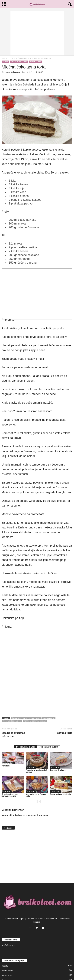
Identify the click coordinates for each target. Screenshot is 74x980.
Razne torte (35, 62)
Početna (5, 58)
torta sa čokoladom (12, 721)
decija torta (35, 718)
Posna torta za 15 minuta (60, 794)
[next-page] (39, 801)
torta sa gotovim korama (35, 721)
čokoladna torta (19, 718)
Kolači (5, 966)
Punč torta (6, 766)
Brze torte (31, 767)
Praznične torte (8, 763)
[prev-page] (35, 801)
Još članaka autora (49, 747)
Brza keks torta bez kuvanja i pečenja (10, 795)
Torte (13, 58)
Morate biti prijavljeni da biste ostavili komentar (25, 815)
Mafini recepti (8, 945)
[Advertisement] (37, 33)
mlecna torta (48, 718)
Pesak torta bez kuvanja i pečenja (36, 771)
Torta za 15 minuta (58, 770)
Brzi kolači (7, 975)
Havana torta (65, 733)
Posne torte (55, 791)
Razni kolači (7, 971)
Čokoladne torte (25, 58)
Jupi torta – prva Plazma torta (36, 795)
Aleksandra (15, 72)
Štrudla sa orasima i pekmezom (13, 735)
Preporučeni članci (25, 747)
